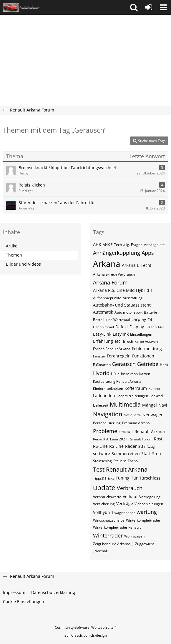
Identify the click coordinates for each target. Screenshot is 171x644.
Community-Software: (85, 627)
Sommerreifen (126, 454)
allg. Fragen (133, 245)
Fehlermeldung (147, 348)
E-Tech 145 (155, 327)
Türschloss (150, 478)
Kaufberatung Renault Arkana (117, 381)
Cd (150, 320)
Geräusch (124, 364)
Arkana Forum (110, 282)
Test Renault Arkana (120, 469)
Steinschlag (102, 461)
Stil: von (86, 635)
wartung (147, 512)
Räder (131, 446)
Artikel (12, 246)
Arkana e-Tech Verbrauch (114, 274)
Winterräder (108, 535)
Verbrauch (130, 488)
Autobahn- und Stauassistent (122, 305)
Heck (164, 365)
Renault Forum (141, 439)
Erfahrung (103, 341)
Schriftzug (147, 446)
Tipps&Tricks (104, 478)
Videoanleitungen (149, 504)
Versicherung (104, 504)
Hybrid (101, 373)
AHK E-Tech (112, 245)
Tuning (123, 478)
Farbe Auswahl (147, 341)
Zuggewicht (145, 544)
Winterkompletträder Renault (117, 527)
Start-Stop (151, 454)
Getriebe (148, 364)
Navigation (108, 414)
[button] (134, 7)
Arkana (107, 264)
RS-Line (100, 446)
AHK (97, 244)
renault (126, 431)
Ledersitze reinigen (132, 396)
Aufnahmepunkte (107, 298)
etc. (118, 341)
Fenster (99, 356)
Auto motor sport (128, 312)
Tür (134, 478)
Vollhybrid (103, 512)
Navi (163, 405)
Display (137, 327)
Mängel (150, 405)
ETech (128, 341)
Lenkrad (156, 396)
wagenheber (125, 513)
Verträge (125, 504)
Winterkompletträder (143, 520)
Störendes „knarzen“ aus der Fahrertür (57, 203)
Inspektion (129, 374)
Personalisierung (107, 423)
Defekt (122, 327)
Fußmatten (102, 365)
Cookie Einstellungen (24, 601)
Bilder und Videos (23, 264)
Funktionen (143, 356)
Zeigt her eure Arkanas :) (113, 544)
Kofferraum (136, 388)
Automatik (103, 312)
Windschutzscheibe (109, 520)
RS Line (116, 446)
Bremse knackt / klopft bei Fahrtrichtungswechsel (67, 168)
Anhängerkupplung (117, 253)
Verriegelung (150, 497)
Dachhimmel (103, 327)
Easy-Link (102, 334)
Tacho (133, 461)
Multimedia (125, 404)
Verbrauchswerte (107, 497)
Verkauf (130, 496)
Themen (14, 255)
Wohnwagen (134, 536)
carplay (139, 319)
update (104, 487)
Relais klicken (32, 185)
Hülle (115, 374)
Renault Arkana (150, 431)
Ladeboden (104, 396)
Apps (148, 253)
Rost (158, 439)
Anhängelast (154, 245)
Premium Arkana (136, 423)
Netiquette (132, 415)
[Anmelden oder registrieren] (149, 7)
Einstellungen (141, 334)
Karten (145, 374)
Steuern (120, 461)
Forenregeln (119, 356)
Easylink (121, 334)
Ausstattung (133, 298)
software (102, 454)
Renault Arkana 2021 (110, 439)
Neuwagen (153, 415)
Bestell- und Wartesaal (112, 320)
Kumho (154, 388)
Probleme (105, 431)
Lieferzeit (101, 405)
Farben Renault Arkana (112, 349)
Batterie (151, 312)
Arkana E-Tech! (137, 265)
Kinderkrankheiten (108, 388)
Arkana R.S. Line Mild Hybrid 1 (123, 290)
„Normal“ (101, 551)
